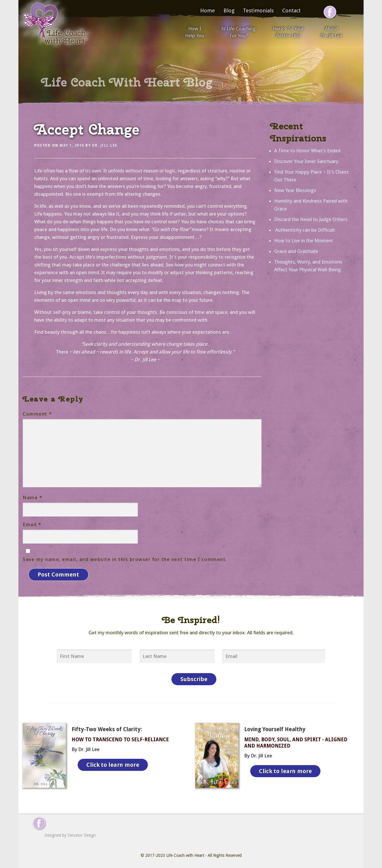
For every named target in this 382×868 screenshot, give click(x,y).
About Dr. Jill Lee (331, 32)
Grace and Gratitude (296, 251)
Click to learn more (113, 763)
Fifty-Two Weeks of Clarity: (107, 728)
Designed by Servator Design (70, 834)
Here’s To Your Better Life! (288, 32)
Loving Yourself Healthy (275, 728)
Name (33, 498)
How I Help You (194, 32)
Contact (291, 10)
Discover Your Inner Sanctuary (306, 161)
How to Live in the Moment (304, 241)
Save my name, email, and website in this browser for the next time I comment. (125, 559)
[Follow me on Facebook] (330, 12)
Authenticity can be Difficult (305, 230)
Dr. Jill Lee (105, 145)
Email (32, 525)
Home (208, 10)
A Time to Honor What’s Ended (307, 151)
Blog (229, 10)
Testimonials (258, 10)
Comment (37, 414)
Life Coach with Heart (185, 854)
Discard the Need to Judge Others (311, 219)
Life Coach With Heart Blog (127, 82)
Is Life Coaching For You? (238, 32)
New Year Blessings (295, 190)
